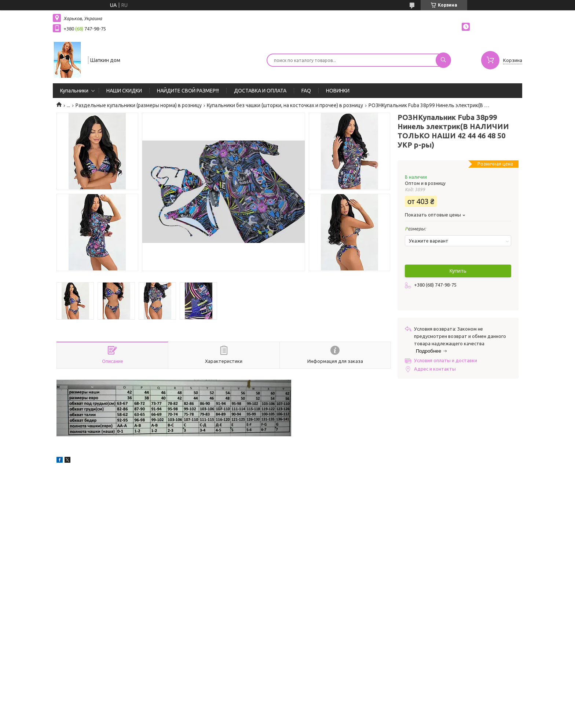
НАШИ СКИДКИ (124, 91)
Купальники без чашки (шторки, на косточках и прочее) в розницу (285, 105)
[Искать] (443, 60)
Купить (458, 271)
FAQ (306, 91)
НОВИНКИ (338, 91)
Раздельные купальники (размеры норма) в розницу (139, 105)
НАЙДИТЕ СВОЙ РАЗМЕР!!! (188, 91)
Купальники (74, 91)
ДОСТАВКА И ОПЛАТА (260, 91)
